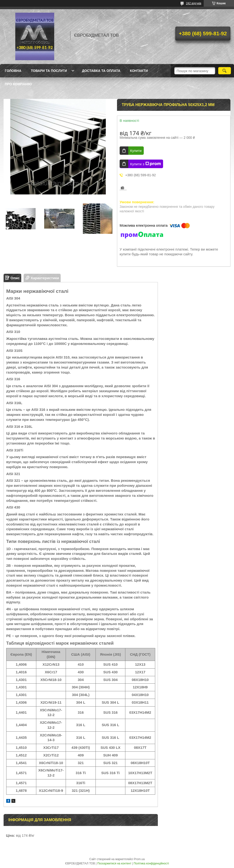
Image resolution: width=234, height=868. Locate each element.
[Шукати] (225, 71)
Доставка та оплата (101, 71)
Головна (13, 71)
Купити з (146, 164)
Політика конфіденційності (151, 863)
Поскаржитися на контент (114, 863)
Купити (136, 151)
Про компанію (18, 84)
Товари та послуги (49, 71)
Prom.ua (139, 859)
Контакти (139, 71)
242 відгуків (194, 3)
